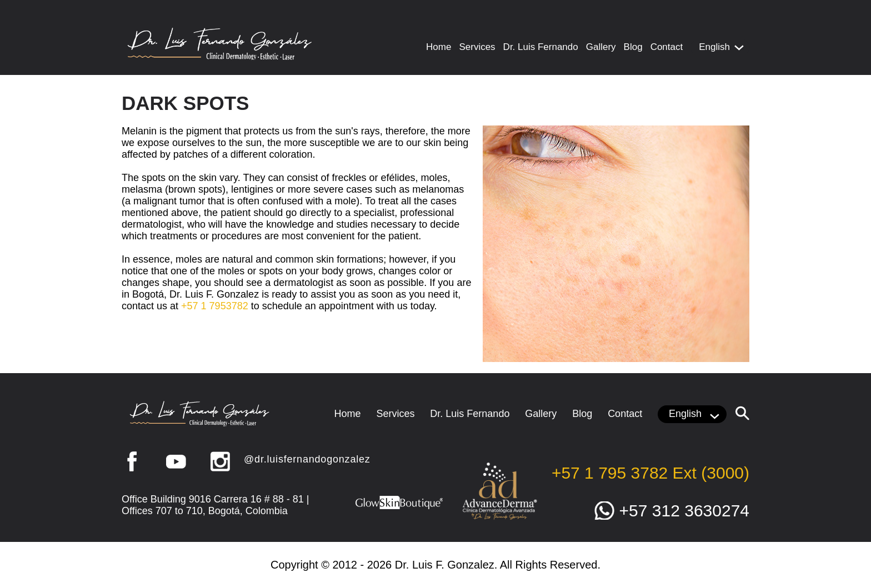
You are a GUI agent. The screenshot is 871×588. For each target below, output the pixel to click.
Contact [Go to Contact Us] (667, 47)
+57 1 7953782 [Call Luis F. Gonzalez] (215, 306)
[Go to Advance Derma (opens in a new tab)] (499, 519)
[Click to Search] (742, 413)
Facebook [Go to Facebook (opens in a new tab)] (132, 461)
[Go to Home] (220, 57)
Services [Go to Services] (477, 47)
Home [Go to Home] (439, 47)
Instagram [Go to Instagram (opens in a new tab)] (221, 461)
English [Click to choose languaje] (714, 47)
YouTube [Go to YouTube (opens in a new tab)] (176, 461)
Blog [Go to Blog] (633, 47)
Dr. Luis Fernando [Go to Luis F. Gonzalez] (541, 47)
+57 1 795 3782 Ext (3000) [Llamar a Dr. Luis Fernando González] (650, 473)
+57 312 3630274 (684, 511)
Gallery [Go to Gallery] (601, 47)
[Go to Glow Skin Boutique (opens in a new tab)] (399, 508)
